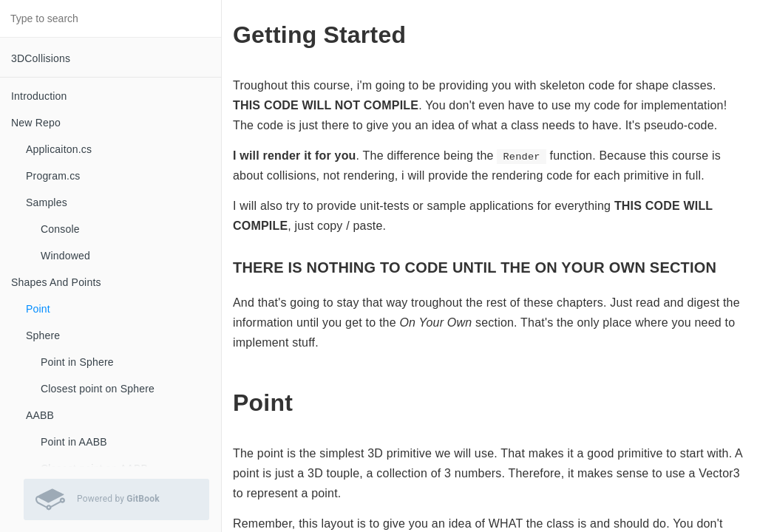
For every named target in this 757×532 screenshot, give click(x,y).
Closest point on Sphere (98, 389)
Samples (47, 202)
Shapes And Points (56, 282)
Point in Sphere (77, 362)
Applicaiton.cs (59, 149)
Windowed (65, 256)
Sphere (43, 335)
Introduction (39, 96)
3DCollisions (41, 58)
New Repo (36, 123)
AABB (40, 415)
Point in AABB (74, 442)
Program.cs (53, 176)
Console (60, 229)
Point (38, 309)
